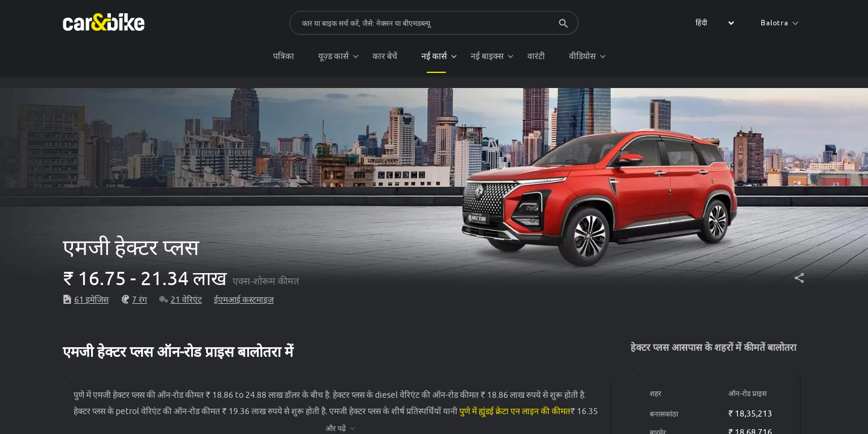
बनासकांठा (664, 414)
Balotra (779, 23)
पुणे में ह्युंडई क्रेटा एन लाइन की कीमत (515, 411)
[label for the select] (713, 23)
